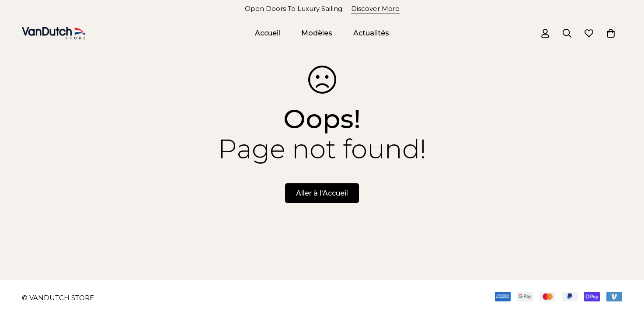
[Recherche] (567, 33)
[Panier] (611, 33)
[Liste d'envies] (589, 33)
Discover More (375, 9)
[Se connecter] (545, 33)
